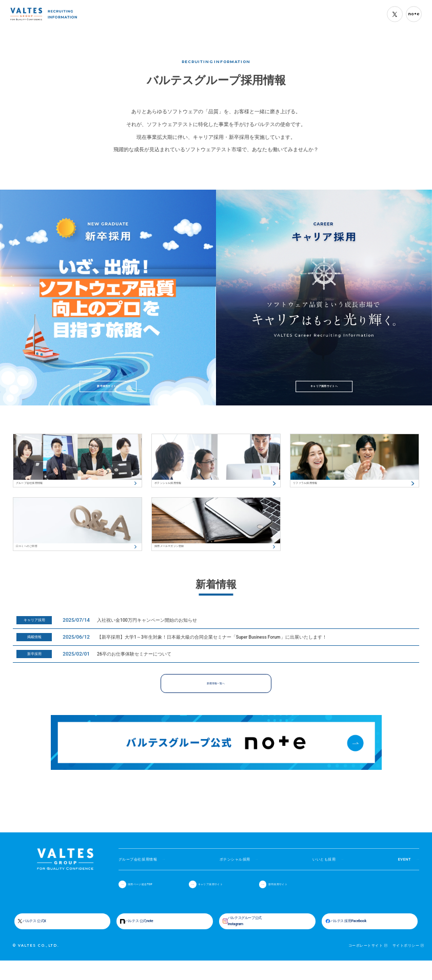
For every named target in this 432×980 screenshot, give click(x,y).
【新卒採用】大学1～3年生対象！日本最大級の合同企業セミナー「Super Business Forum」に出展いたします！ (212, 650)
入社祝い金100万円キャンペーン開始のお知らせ (147, 633)
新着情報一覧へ (216, 696)
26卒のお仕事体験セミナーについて (134, 667)
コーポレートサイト (366, 965)
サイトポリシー (406, 965)
